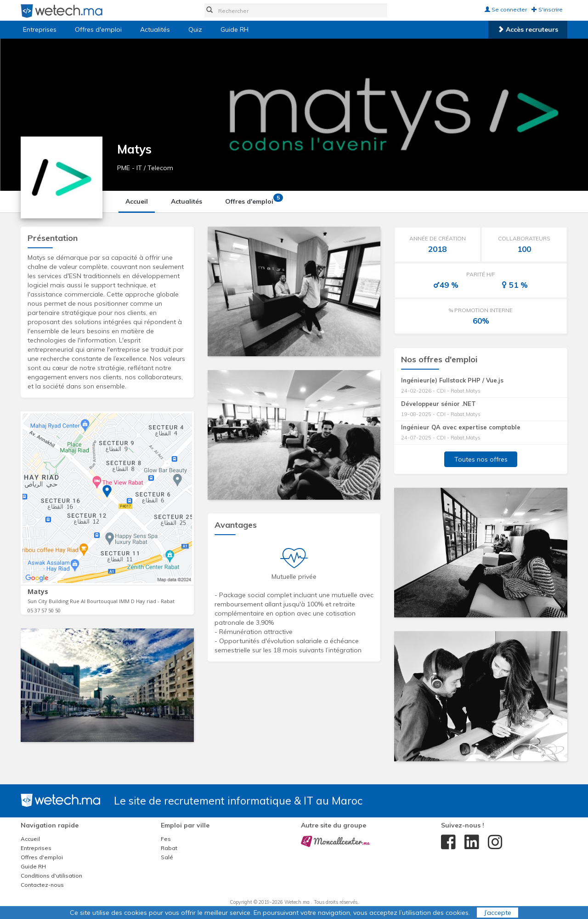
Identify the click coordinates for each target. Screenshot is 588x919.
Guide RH (235, 29)
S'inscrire (547, 9)
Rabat (169, 848)
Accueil (137, 201)
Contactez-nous (42, 885)
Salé (167, 857)
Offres (253, 200)
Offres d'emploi (98, 29)
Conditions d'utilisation (51, 876)
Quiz (195, 29)
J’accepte (498, 913)
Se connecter (506, 9)
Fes (166, 839)
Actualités (155, 29)
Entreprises (40, 29)
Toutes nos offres (481, 459)
